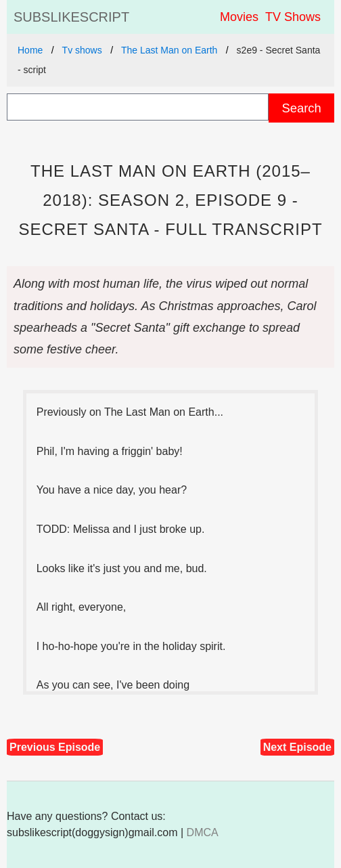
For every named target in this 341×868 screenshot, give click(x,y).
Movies (239, 17)
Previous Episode (55, 747)
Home (30, 50)
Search (301, 108)
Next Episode (297, 747)
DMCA (203, 832)
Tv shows (82, 50)
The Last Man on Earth (169, 50)
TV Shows (293, 17)
